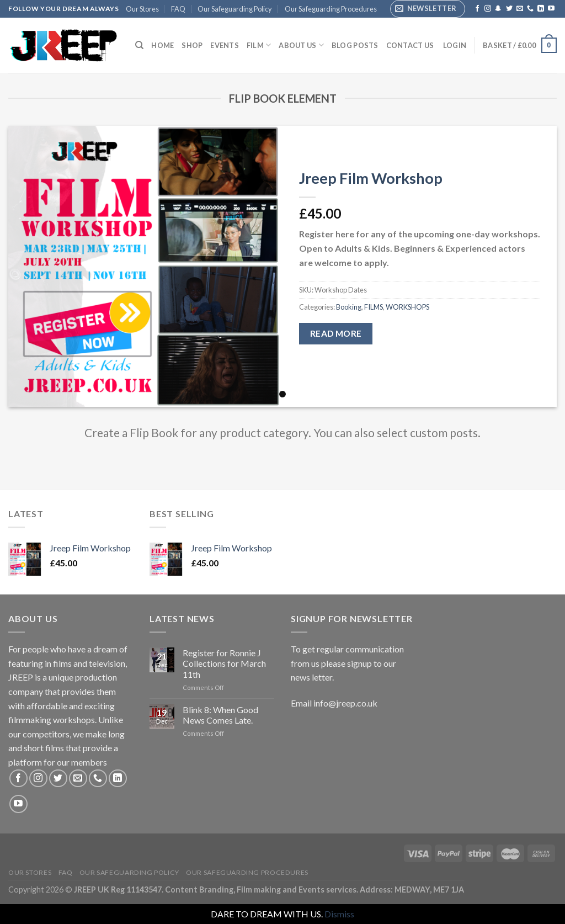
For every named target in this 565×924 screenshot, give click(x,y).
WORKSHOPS (407, 307)
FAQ (178, 9)
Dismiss (339, 914)
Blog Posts (355, 45)
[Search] (139, 45)
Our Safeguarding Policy (235, 9)
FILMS (374, 307)
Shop (192, 45)
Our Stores (142, 9)
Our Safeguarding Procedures (331, 9)
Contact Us (410, 45)
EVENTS (225, 45)
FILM (259, 45)
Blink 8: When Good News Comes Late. (220, 715)
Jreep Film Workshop (371, 178)
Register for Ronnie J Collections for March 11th (224, 663)
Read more (336, 333)
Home (162, 45)
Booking (349, 307)
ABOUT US (301, 45)
